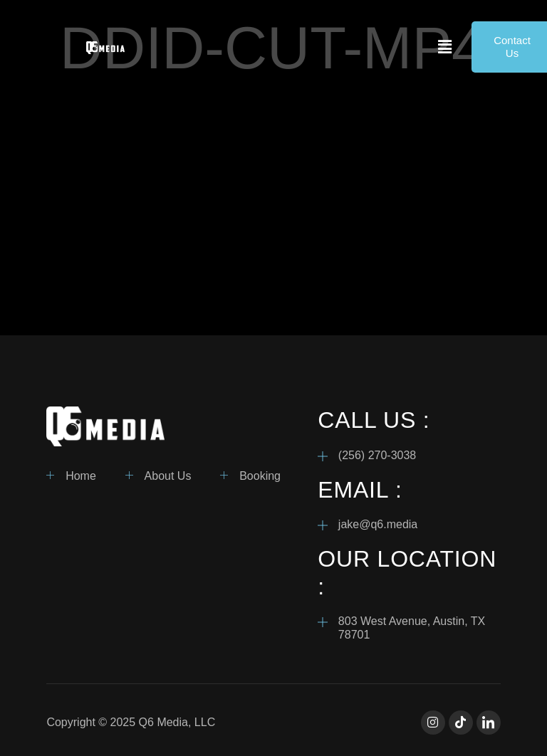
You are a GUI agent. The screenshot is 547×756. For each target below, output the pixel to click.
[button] (445, 47)
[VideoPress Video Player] (273, 213)
